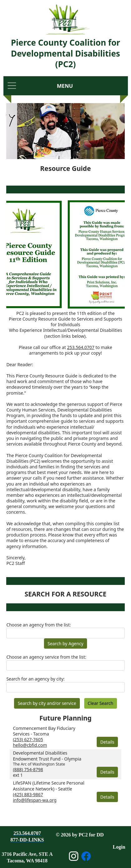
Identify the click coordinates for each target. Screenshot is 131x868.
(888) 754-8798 (28, 769)
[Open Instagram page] (74, 856)
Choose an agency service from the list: (46, 657)
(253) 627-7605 (28, 739)
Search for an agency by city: (35, 679)
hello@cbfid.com (30, 745)
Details (107, 742)
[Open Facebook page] (86, 856)
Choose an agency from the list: (39, 625)
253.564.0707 (81, 347)
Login (119, 847)
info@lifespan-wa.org (35, 800)
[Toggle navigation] (12, 86)
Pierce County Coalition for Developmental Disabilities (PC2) (65, 53)
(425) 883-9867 (28, 794)
